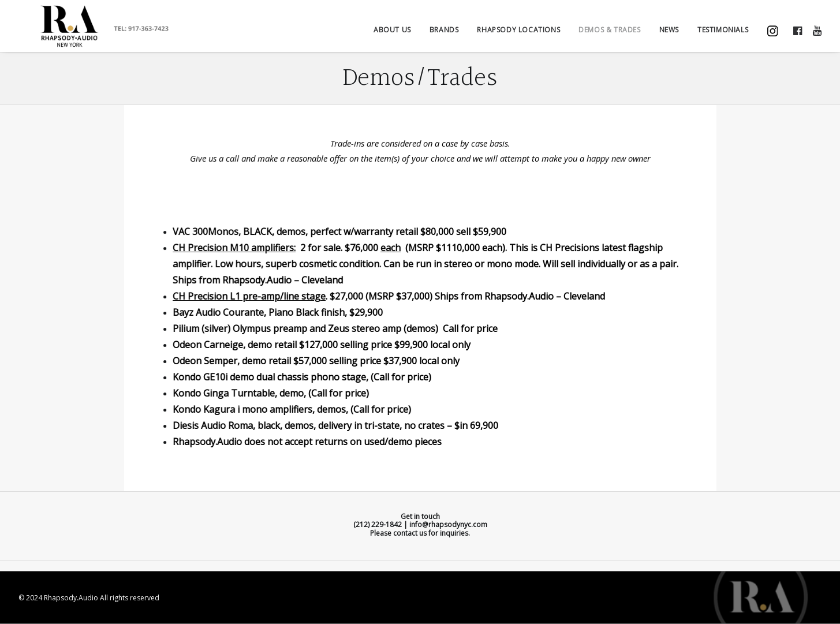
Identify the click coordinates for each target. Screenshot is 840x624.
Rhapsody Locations (518, 35)
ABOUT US (392, 35)
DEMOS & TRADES (609, 35)
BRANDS (444, 35)
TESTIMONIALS (723, 35)
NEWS (669, 35)
